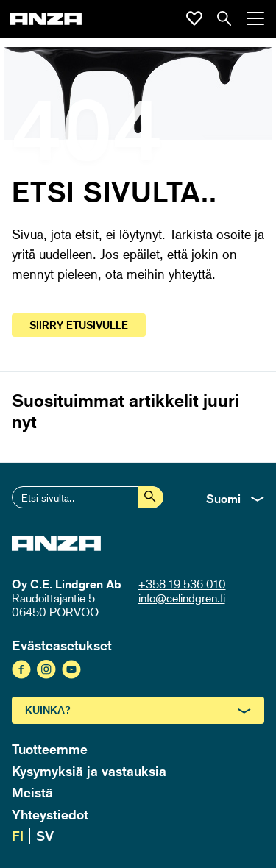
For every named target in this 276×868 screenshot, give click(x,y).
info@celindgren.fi (182, 598)
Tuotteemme (50, 749)
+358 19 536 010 (182, 584)
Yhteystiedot (50, 814)
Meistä (32, 792)
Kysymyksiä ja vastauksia (89, 771)
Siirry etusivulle (79, 325)
